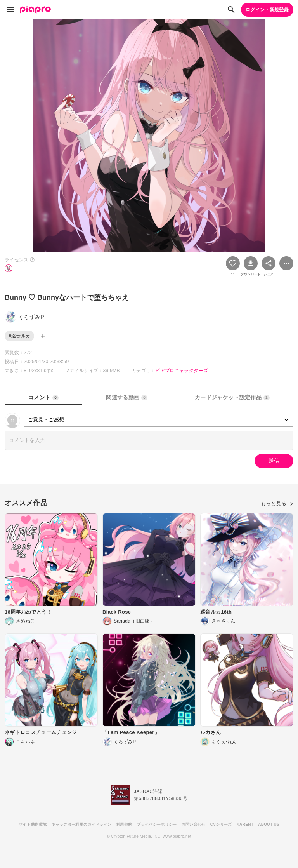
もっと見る (277, 504)
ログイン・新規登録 (267, 10)
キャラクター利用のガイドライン (81, 824)
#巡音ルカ (19, 336)
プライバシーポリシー (157, 824)
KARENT (245, 824)
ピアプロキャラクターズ (182, 371)
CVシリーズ (221, 824)
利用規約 (124, 824)
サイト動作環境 (33, 824)
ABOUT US (269, 824)
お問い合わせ (194, 824)
